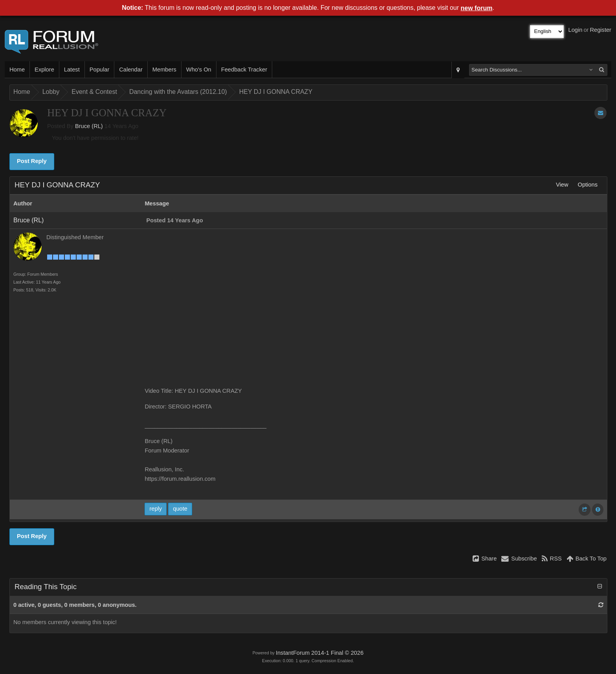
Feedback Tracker (244, 70)
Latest (72, 70)
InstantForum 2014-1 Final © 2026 (320, 653)
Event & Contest (94, 92)
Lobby (51, 92)
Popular (100, 70)
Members (164, 70)
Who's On (199, 70)
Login (576, 30)
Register (600, 30)
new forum (477, 8)
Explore (44, 70)
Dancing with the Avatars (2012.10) (178, 92)
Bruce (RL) (89, 126)
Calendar (131, 70)
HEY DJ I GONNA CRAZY (276, 92)
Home (17, 70)
